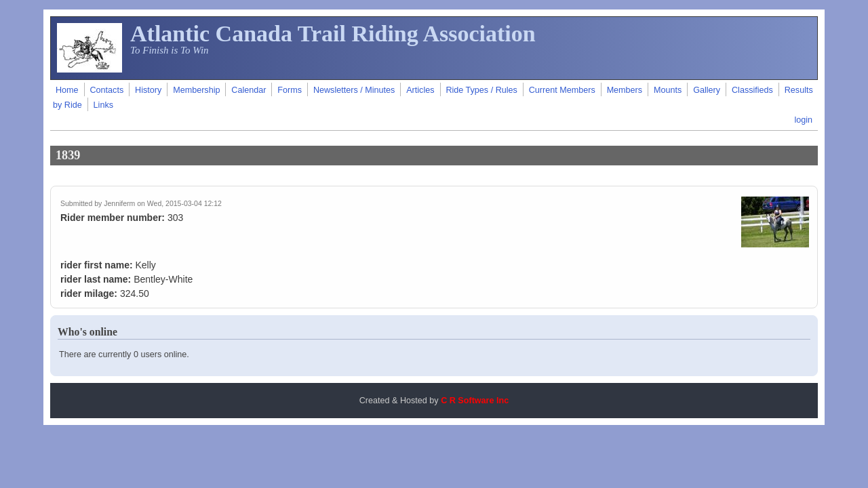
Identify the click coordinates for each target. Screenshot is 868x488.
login (803, 120)
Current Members (562, 90)
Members (625, 90)
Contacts (106, 90)
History (148, 90)
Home (67, 90)
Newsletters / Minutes (354, 90)
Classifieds (752, 90)
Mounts (668, 90)
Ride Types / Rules (481, 90)
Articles (420, 90)
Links (103, 105)
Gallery (707, 90)
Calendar (249, 90)
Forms (290, 90)
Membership (196, 90)
